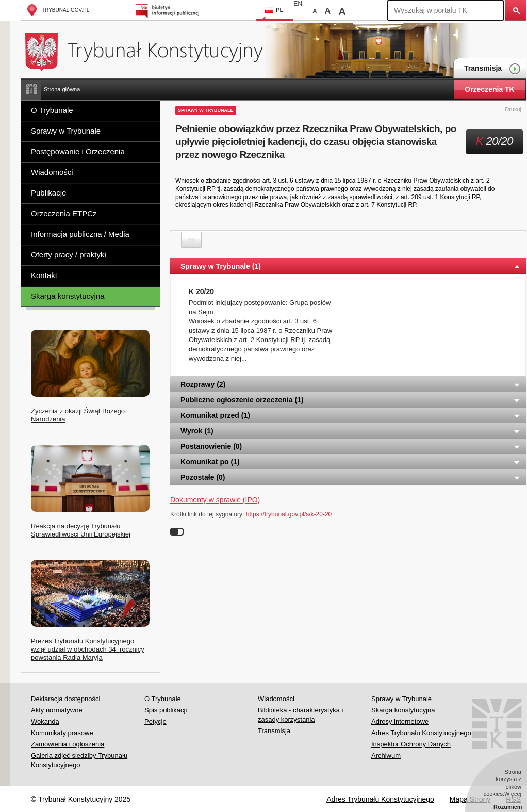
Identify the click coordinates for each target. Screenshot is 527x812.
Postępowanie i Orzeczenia (78, 151)
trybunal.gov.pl (57, 10)
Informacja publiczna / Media (80, 234)
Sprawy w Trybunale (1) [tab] (351, 266)
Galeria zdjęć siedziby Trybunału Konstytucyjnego (79, 760)
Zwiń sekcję (191, 240)
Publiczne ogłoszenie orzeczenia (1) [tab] (351, 400)
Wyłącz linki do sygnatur (177, 532)
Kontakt (44, 275)
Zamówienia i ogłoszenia (68, 744)
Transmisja (492, 69)
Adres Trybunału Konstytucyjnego (421, 733)
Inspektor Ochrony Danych (411, 744)
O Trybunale (52, 110)
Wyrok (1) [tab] (351, 431)
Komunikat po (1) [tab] (351, 462)
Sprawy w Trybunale (66, 131)
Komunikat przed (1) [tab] (351, 415)
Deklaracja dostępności (65, 699)
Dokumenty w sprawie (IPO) (215, 500)
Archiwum (386, 756)
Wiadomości (52, 172)
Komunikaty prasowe (62, 733)
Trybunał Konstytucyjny (150, 50)
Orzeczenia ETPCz (64, 213)
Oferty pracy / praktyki (69, 255)
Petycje (155, 721)
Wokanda (45, 721)
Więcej (513, 794)
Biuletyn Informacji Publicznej (169, 10)
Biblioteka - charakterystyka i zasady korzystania (300, 715)
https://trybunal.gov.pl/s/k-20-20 (289, 514)
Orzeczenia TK (489, 89)
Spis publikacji (166, 710)
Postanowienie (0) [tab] (351, 446)
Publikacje (48, 193)
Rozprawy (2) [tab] (351, 384)
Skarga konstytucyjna (68, 296)
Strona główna (62, 89)
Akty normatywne (57, 710)
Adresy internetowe (400, 721)
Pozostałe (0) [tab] (351, 477)
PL (274, 10)
